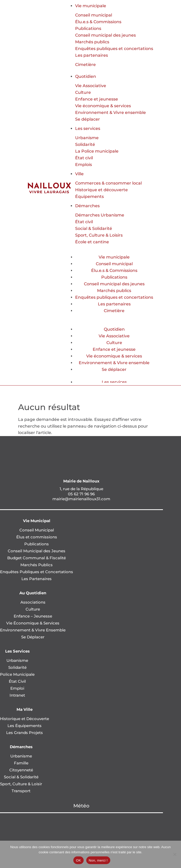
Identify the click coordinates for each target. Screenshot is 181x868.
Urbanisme (87, 138)
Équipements (89, 197)
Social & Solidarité (94, 228)
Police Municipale (17, 674)
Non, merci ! (98, 860)
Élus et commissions (37, 537)
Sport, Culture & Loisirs (99, 235)
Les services (88, 128)
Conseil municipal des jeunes (105, 35)
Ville (79, 174)
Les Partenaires (37, 579)
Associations (33, 602)
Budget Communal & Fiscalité (37, 558)
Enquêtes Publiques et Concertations (37, 572)
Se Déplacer (33, 637)
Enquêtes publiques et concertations (114, 49)
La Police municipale (97, 151)
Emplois (84, 165)
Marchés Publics (37, 565)
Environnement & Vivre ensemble (111, 112)
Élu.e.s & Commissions (98, 22)
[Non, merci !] (175, 854)
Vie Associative (91, 86)
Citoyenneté (21, 770)
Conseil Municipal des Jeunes (37, 551)
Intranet (17, 695)
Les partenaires (92, 55)
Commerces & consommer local (108, 183)
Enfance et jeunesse (97, 99)
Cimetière (85, 65)
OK (78, 860)
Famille (21, 763)
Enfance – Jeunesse (33, 616)
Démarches (87, 206)
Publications (88, 28)
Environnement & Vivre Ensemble (33, 630)
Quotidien (86, 76)
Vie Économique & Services (33, 623)
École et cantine (92, 242)
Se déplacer (88, 119)
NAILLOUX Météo (81, 832)
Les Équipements (25, 726)
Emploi (17, 688)
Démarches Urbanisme (100, 215)
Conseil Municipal (37, 530)
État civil (84, 158)
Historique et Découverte (25, 719)
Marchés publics (92, 42)
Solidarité (85, 144)
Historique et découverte (101, 190)
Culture (83, 92)
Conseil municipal (94, 15)
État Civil (17, 681)
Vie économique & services (103, 106)
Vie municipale (91, 6)
